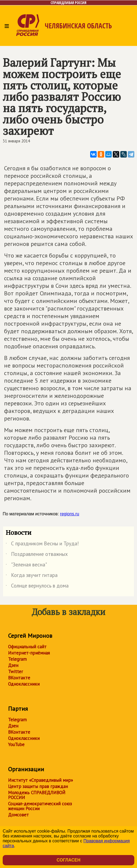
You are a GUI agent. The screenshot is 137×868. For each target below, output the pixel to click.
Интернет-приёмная (29, 653)
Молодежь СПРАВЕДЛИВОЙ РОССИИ (37, 795)
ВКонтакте (19, 678)
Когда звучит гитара (32, 576)
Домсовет (18, 815)
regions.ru (70, 514)
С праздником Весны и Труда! (42, 545)
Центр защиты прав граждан (38, 786)
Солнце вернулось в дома (37, 587)
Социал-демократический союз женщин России (40, 806)
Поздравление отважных (37, 555)
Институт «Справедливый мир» (41, 780)
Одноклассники (24, 684)
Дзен (13, 665)
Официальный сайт (27, 647)
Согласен (68, 860)
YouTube (16, 745)
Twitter (15, 672)
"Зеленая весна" (26, 566)
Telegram (17, 659)
